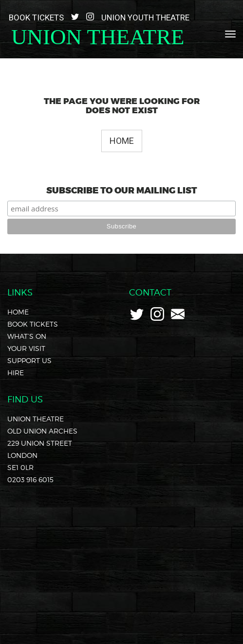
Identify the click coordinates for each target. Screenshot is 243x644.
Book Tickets (36, 17)
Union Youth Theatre (145, 17)
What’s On (27, 336)
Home (122, 141)
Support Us (29, 360)
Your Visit (26, 348)
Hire (16, 373)
